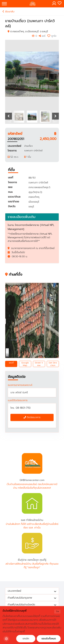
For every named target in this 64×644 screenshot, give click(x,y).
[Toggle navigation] (4, 4)
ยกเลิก (26, 639)
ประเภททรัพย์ (32, 591)
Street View (39, 364)
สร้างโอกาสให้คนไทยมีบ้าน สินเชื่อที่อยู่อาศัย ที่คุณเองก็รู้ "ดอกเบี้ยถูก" (32, 566)
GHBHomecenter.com (32, 463)
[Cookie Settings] (6, 639)
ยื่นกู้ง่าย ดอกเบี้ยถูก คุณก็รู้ (32, 543)
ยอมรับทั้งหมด (49, 639)
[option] (32, 74)
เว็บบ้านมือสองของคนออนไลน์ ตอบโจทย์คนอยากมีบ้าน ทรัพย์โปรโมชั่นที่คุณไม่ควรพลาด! (32, 486)
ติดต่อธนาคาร (32, 417)
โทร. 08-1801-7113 (20, 408)
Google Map (25, 364)
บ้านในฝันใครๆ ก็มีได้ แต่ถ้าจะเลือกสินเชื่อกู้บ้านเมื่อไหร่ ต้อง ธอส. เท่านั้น (32, 526)
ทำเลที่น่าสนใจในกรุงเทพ (32, 598)
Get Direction (53, 364)
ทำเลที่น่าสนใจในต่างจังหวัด (32, 605)
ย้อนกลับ (9, 11)
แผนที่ (11, 363)
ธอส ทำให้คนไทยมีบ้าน (32, 503)
